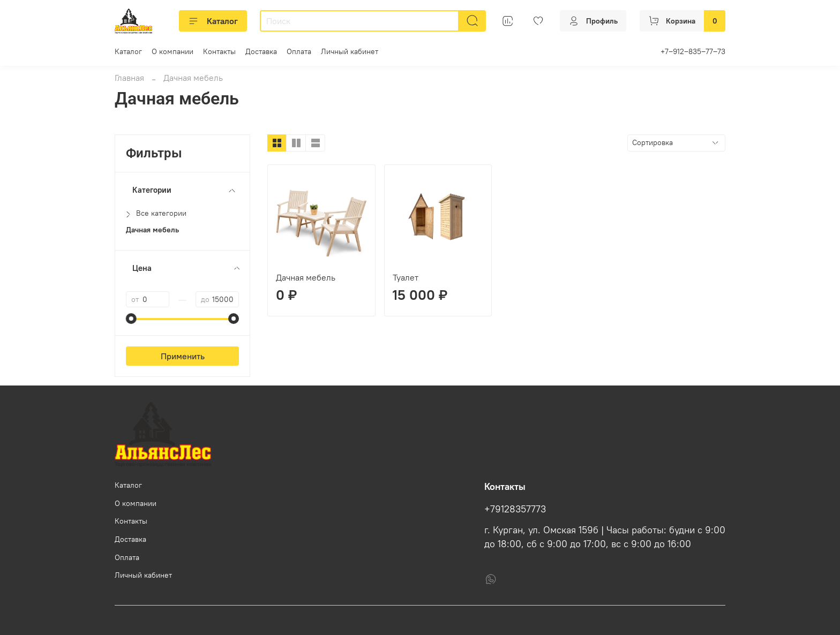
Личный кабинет (350, 51)
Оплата (299, 51)
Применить (183, 356)
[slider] (131, 319)
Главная (129, 78)
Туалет (406, 277)
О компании (172, 51)
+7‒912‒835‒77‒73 (693, 51)
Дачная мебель (306, 277)
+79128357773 (515, 509)
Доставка (261, 51)
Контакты (219, 51)
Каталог (213, 21)
